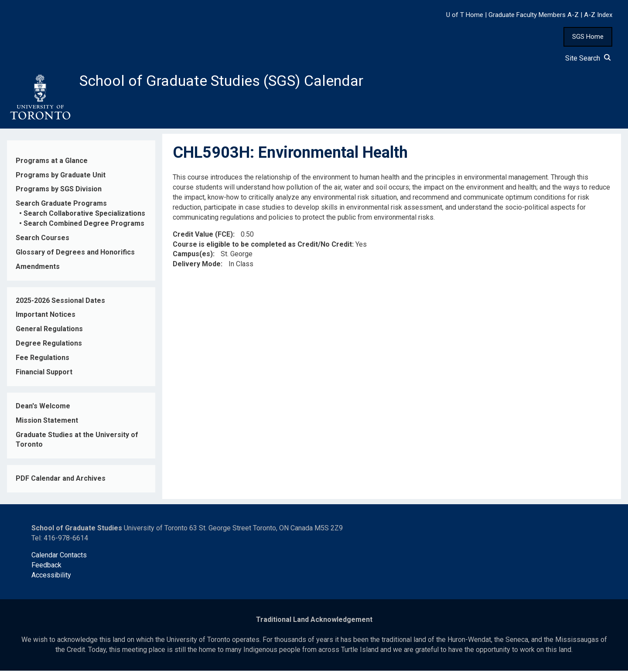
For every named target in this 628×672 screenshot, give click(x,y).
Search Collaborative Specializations (84, 215)
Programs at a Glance (52, 162)
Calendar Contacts (59, 556)
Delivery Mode (197, 266)
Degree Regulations (49, 345)
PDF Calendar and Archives (61, 480)
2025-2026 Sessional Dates (60, 302)
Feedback (46, 566)
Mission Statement (47, 422)
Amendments (38, 268)
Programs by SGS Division (59, 191)
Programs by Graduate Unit (61, 176)
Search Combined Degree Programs (84, 225)
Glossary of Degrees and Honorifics (75, 253)
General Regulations (49, 331)
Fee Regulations (43, 359)
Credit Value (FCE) (203, 236)
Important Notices (46, 316)
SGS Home (588, 37)
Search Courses (43, 239)
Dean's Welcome (43, 407)
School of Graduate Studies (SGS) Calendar (230, 81)
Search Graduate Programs (61, 205)
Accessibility (51, 576)
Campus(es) (193, 256)
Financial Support (44, 374)
